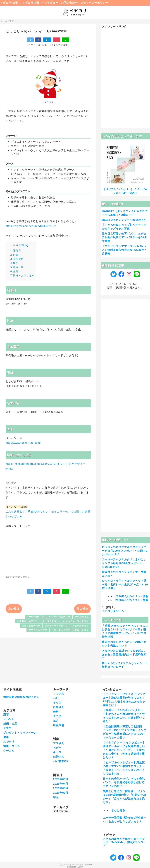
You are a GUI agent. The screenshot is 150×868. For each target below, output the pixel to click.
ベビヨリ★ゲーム (113, 611)
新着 (6, 715)
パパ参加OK (61, 761)
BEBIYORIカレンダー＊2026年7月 (124, 220)
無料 (56, 712)
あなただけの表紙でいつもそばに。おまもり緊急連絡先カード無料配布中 (124, 654)
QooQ (80, 867)
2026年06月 (61, 793)
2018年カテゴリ (36, 617)
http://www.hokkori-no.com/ (23, 443)
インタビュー (50, 3)
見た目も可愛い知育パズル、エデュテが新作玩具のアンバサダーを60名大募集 (124, 237)
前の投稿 (82, 609)
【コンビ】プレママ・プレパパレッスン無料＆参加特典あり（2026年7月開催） (124, 250)
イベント (9, 719)
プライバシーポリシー (94, 3)
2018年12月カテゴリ (59, 617)
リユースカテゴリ (61, 630)
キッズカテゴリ (50, 621)
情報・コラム (12, 746)
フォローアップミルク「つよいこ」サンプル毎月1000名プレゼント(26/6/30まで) (124, 563)
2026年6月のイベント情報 (132, 596)
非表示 (23, 245)
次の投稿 (14, 609)
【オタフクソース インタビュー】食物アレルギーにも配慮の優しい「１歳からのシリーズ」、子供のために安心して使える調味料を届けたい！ (124, 750)
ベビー (57, 698)
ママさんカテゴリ (38, 630)
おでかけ (9, 742)
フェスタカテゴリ (31, 626)
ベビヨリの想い (10, 3)
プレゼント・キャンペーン (20, 733)
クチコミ (9, 751)
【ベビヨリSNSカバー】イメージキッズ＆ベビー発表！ (125, 191)
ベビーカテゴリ (80, 626)
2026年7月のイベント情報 (132, 600)
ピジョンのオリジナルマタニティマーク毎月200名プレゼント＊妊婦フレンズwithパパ (125, 551)
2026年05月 (61, 788)
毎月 (56, 721)
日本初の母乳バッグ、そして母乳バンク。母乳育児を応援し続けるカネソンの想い (124, 783)
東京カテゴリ (82, 630)
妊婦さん (59, 707)
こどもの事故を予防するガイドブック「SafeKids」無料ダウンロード (124, 842)
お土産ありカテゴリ (28, 621)
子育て (7, 728)
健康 (6, 737)
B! (47, 40)
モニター (59, 716)
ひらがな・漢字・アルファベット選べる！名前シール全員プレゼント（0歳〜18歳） (125, 585)
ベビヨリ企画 (31, 3)
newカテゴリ (82, 617)
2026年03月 (61, 779)
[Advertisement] (48, 550)
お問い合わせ (69, 3)
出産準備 (59, 725)
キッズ (57, 703)
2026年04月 (61, 784)
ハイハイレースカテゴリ (76, 621)
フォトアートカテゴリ (56, 626)
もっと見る (118, 810)
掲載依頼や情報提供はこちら (21, 697)
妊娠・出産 (10, 724)
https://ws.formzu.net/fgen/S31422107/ (31, 226)
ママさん (59, 694)
